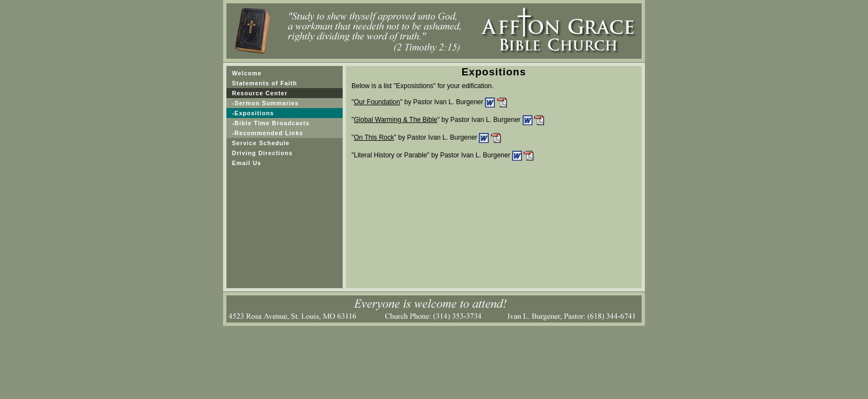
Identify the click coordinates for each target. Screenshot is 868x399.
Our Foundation (377, 102)
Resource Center (260, 93)
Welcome (247, 73)
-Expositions (253, 113)
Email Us (247, 163)
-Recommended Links (268, 133)
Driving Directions (262, 153)
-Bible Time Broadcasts (271, 123)
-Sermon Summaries (265, 103)
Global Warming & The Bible (396, 120)
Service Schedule (261, 143)
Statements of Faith (265, 83)
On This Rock (374, 137)
